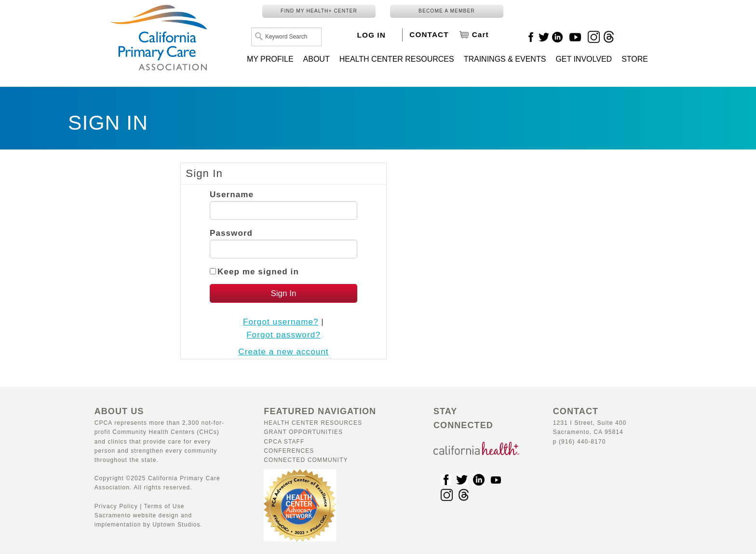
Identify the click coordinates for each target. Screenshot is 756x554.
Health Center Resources (313, 423)
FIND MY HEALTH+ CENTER (319, 11)
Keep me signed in (258, 272)
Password (231, 233)
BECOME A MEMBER (447, 11)
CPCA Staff (284, 442)
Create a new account (283, 352)
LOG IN (371, 35)
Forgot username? (281, 322)
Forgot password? (283, 335)
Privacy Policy (116, 506)
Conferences (289, 451)
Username (232, 195)
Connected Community (306, 460)
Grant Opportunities (303, 432)
